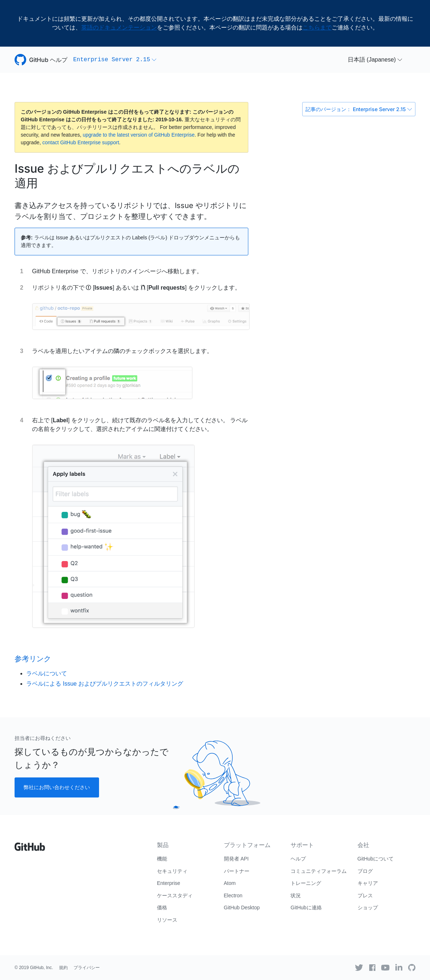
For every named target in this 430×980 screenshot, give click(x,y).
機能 (162, 859)
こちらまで (317, 28)
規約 (63, 968)
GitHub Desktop (242, 908)
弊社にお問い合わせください (57, 787)
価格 (162, 908)
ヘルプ (298, 859)
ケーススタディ (175, 895)
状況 (296, 895)
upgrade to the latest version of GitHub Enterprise (139, 135)
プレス (365, 895)
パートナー (237, 871)
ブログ (365, 871)
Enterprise (169, 883)
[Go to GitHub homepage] (30, 844)
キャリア (368, 883)
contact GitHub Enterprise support (81, 142)
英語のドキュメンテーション (119, 28)
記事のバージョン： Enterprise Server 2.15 (359, 109)
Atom (230, 883)
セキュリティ (172, 871)
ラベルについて (47, 673)
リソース (167, 920)
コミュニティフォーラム (319, 871)
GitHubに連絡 (306, 908)
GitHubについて (376, 859)
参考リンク (33, 659)
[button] (115, 60)
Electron (233, 895)
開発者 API (236, 859)
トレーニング (306, 883)
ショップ (368, 908)
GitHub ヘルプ (48, 60)
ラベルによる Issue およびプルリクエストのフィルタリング (105, 684)
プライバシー (87, 968)
